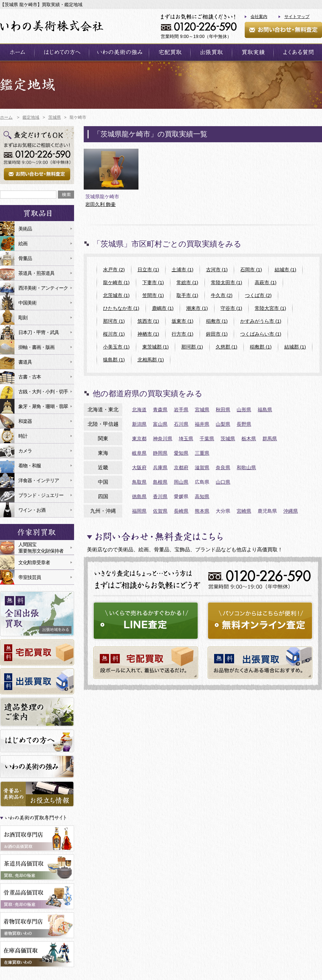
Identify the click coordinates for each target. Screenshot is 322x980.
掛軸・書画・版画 (36, 347)
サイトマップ (297, 17)
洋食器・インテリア (39, 480)
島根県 (160, 482)
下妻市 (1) (153, 282)
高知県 (202, 496)
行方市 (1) (183, 334)
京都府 (181, 467)
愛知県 (181, 453)
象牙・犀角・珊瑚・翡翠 (43, 406)
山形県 (244, 410)
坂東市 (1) (183, 321)
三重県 (202, 453)
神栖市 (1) (148, 334)
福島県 (265, 410)
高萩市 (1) (266, 282)
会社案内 (259, 17)
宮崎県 (244, 511)
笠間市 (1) (153, 295)
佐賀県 (160, 511)
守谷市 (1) (232, 308)
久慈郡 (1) (227, 347)
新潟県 (139, 424)
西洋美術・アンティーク (43, 288)
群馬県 (270, 439)
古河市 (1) (217, 270)
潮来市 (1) (197, 308)
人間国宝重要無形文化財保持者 (41, 548)
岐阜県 (139, 453)
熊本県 (202, 511)
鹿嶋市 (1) (163, 308)
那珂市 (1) (114, 321)
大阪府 (139, 467)
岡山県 (181, 482)
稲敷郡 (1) (261, 347)
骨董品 (25, 258)
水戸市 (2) (114, 270)
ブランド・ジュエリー (41, 495)
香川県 (160, 496)
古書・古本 (30, 377)
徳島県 (139, 496)
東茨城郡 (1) (156, 347)
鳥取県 (139, 482)
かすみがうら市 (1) (261, 321)
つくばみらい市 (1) (261, 334)
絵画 (23, 243)
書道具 (25, 362)
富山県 (160, 424)
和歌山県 (246, 467)
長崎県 (181, 511)
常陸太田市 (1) (227, 282)
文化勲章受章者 (34, 562)
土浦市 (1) (183, 270)
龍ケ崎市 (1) (116, 282)
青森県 (160, 410)
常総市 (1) (187, 282)
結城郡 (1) (295, 347)
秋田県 (223, 410)
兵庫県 (160, 467)
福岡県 (139, 511)
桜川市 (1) (114, 334)
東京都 (139, 439)
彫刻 (23, 317)
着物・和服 (30, 466)
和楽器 (25, 421)
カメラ (25, 451)
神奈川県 (163, 439)
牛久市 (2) (222, 295)
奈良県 (223, 467)
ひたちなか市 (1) (121, 308)
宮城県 (202, 410)
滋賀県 (202, 467)
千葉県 (207, 439)
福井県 (202, 424)
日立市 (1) (148, 270)
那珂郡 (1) (192, 347)
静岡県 (160, 453)
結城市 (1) (286, 270)
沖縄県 (291, 511)
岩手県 (181, 410)
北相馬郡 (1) (151, 360)
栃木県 (249, 439)
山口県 (223, 482)
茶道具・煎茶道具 (36, 273)
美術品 (25, 229)
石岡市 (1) (251, 270)
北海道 (139, 410)
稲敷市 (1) (217, 321)
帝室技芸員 (30, 577)
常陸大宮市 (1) (270, 308)
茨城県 (228, 439)
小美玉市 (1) (116, 347)
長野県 (244, 424)
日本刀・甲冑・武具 (39, 332)
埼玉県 (186, 439)
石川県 (181, 424)
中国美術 (27, 303)
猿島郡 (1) (114, 360)
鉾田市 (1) (217, 334)
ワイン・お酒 (32, 510)
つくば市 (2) (258, 295)
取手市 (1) (187, 295)
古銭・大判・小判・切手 (43, 392)
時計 (23, 436)
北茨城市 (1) (116, 295)
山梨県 (223, 424)
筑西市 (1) (148, 321)
